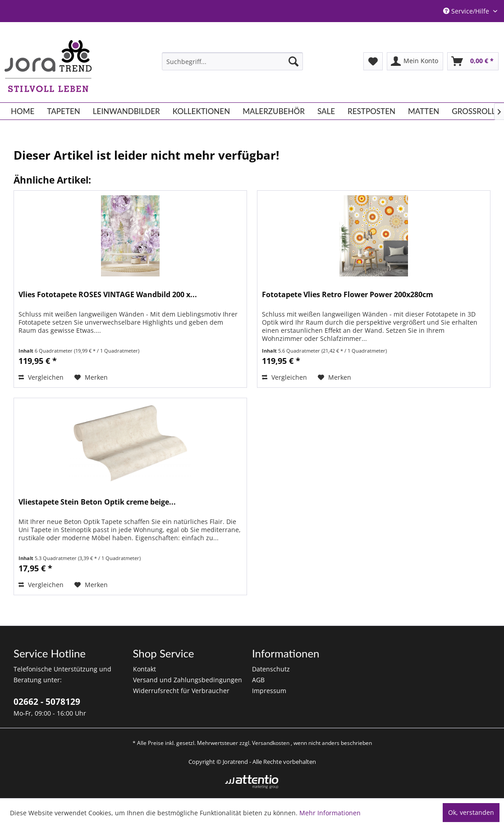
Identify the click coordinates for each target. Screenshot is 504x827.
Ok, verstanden (471, 812)
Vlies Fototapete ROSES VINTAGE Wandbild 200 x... (108, 295)
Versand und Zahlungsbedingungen (188, 680)
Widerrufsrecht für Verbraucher (181, 691)
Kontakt (144, 669)
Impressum (269, 691)
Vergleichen (41, 377)
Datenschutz (271, 669)
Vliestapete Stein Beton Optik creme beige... (97, 502)
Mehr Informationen (330, 813)
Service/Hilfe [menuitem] (467, 11)
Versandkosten (271, 743)
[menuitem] (232, 61)
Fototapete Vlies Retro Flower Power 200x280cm (348, 295)
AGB (258, 680)
